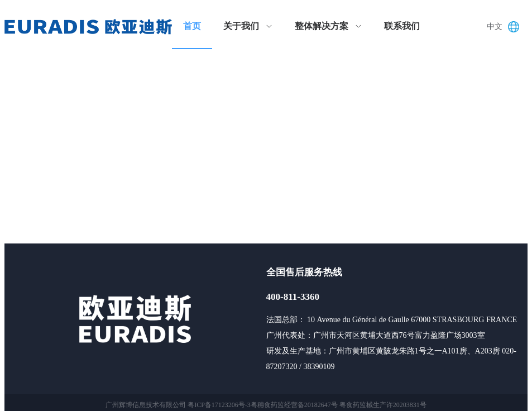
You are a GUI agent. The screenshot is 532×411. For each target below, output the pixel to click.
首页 (192, 26)
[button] (506, 27)
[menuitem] (192, 27)
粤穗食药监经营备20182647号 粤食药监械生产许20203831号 (339, 405)
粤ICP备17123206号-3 (219, 405)
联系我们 (402, 26)
